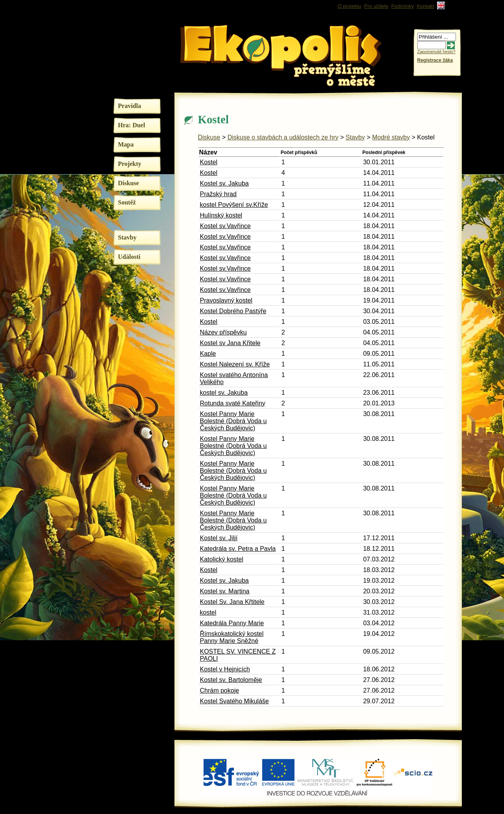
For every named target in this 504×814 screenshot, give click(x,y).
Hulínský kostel (221, 215)
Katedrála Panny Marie (232, 623)
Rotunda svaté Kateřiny (233, 403)
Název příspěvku (223, 332)
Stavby (127, 237)
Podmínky (402, 6)
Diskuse (129, 183)
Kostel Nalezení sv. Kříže (235, 364)
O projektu (350, 6)
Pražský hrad (218, 194)
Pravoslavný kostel (226, 300)
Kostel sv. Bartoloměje (231, 680)
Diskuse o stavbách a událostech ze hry (283, 137)
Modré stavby (391, 137)
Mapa (126, 144)
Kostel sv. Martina (225, 591)
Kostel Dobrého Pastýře (233, 311)
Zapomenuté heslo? (436, 52)
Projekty (130, 164)
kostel (208, 612)
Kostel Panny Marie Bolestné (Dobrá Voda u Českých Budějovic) (233, 421)
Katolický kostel (222, 559)
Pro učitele (376, 6)
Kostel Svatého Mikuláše (234, 701)
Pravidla (130, 106)
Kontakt (425, 6)
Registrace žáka (435, 60)
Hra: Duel (132, 125)
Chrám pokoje (220, 690)
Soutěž (127, 202)
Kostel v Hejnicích (225, 669)
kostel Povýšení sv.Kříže (234, 205)
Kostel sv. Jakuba (224, 183)
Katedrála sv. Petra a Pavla (238, 549)
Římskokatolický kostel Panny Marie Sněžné (232, 637)
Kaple (208, 354)
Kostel (209, 162)
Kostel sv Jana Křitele (230, 343)
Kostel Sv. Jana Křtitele (232, 602)
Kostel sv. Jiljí (219, 538)
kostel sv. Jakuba (224, 393)
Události (129, 257)
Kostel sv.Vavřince (225, 226)
